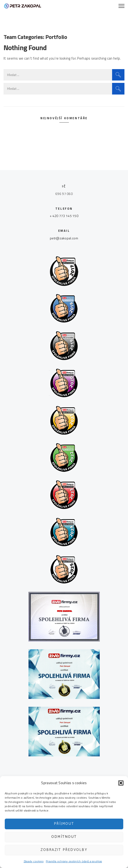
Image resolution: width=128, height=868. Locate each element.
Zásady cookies (34, 861)
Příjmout (64, 824)
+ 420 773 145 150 (64, 216)
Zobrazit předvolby (64, 850)
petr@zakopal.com (64, 238)
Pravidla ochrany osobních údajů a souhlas (74, 861)
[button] (121, 783)
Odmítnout (64, 837)
